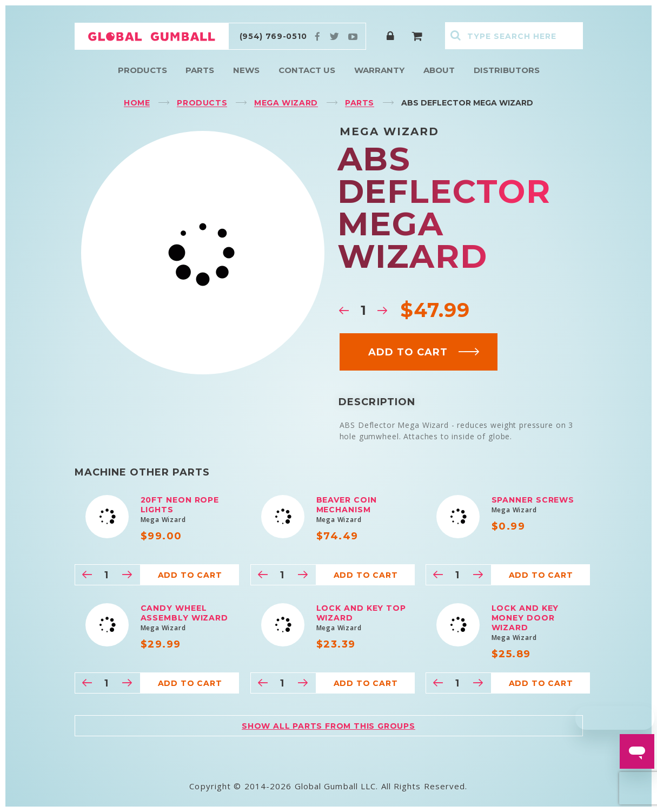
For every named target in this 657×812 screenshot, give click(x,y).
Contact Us (307, 70)
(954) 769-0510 (273, 36)
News (246, 70)
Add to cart (424, 352)
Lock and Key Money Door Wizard (525, 618)
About (439, 70)
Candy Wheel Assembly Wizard (185, 613)
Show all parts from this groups (328, 726)
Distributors (507, 70)
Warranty (379, 70)
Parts (200, 70)
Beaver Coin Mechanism (347, 505)
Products (142, 70)
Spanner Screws (533, 500)
